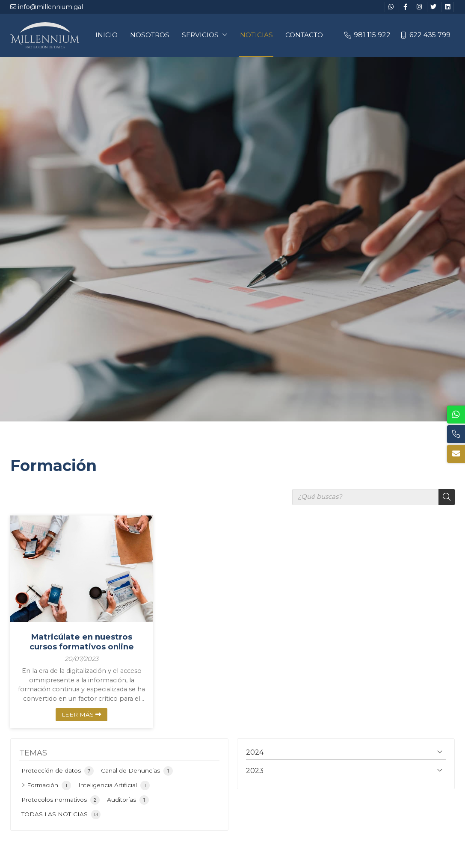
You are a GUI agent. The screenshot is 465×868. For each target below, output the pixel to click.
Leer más (78, 714)
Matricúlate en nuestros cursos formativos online (82, 642)
